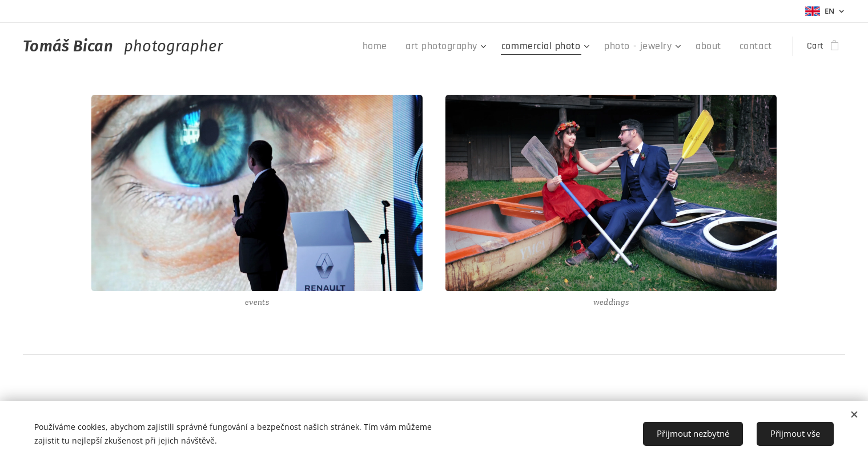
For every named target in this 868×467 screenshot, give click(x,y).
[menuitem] (409, 46)
